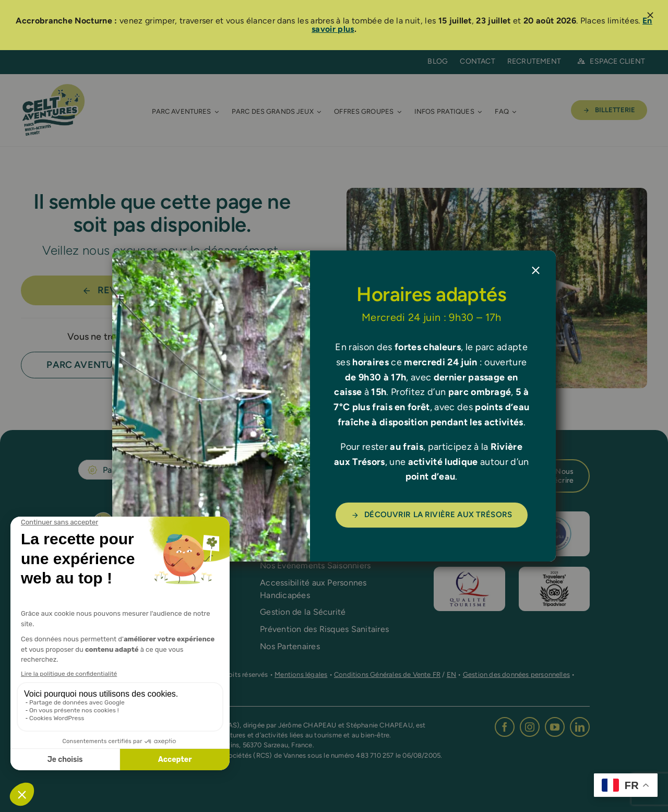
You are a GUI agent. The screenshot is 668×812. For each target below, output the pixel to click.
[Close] (536, 271)
